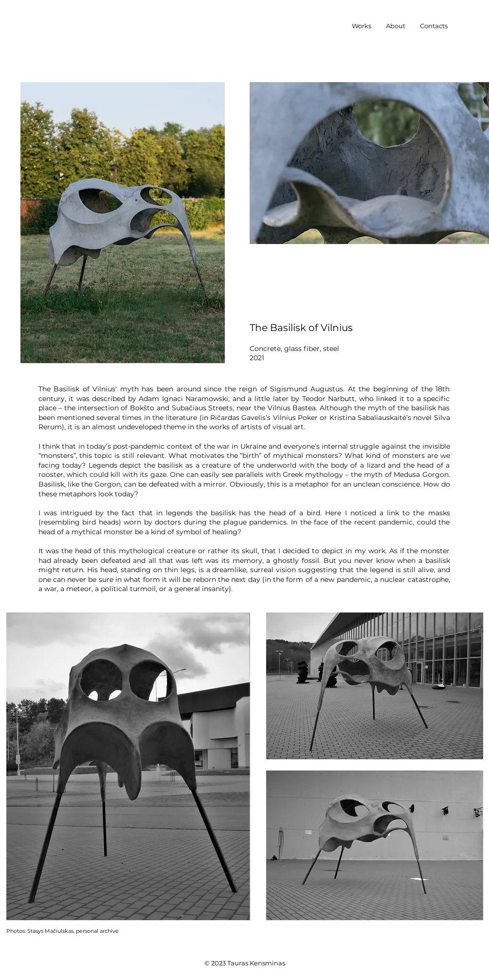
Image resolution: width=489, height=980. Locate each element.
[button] (362, 26)
